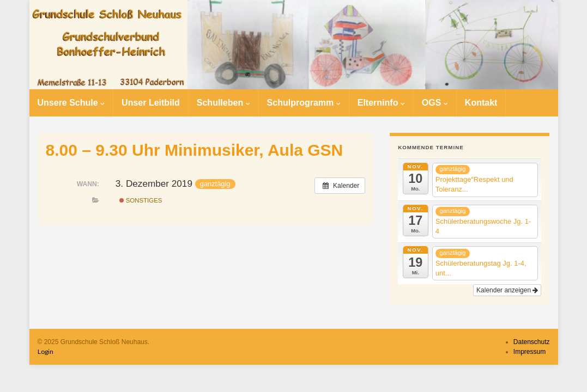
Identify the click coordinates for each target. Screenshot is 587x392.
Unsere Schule (71, 103)
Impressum (529, 352)
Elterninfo (381, 103)
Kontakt (481, 103)
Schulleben (223, 103)
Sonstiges (141, 200)
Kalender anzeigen (507, 290)
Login (46, 351)
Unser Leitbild (151, 103)
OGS (435, 103)
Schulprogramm (304, 103)
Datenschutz (532, 342)
